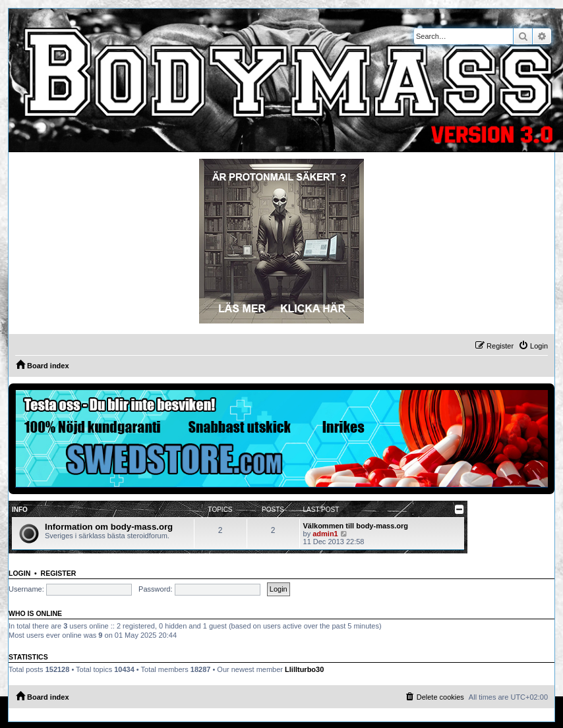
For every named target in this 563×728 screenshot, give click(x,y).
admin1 (325, 534)
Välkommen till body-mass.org (356, 526)
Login (19, 573)
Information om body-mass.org (109, 527)
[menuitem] (533, 346)
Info (20, 510)
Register (59, 573)
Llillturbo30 (304, 669)
